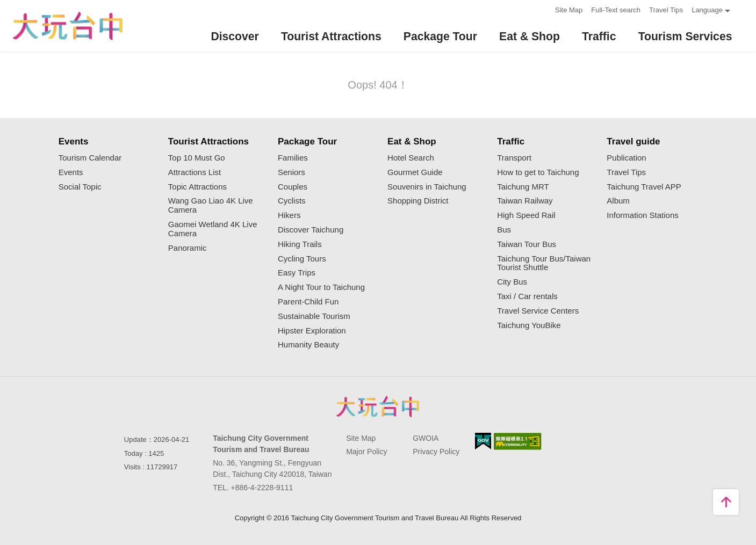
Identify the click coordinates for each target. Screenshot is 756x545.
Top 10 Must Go (197, 158)
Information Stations (642, 215)
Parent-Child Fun (308, 302)
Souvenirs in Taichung (427, 187)
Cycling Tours (302, 259)
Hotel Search (411, 158)
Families (293, 158)
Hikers (289, 215)
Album (618, 201)
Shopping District (418, 201)
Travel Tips (666, 10)
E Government (483, 441)
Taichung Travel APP (644, 187)
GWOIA (426, 438)
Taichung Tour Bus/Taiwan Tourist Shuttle (544, 263)
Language (707, 10)
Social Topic (80, 187)
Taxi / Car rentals (527, 296)
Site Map (569, 10)
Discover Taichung (311, 230)
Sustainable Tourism (314, 316)
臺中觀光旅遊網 (68, 26)
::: (543, 9)
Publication (626, 158)
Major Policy (366, 452)
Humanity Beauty (308, 345)
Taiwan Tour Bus (527, 244)
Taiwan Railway (525, 201)
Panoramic (188, 248)
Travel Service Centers (538, 311)
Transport (514, 158)
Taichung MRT (523, 187)
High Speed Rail (526, 215)
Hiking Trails (300, 244)
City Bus (512, 282)
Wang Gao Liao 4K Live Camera (211, 205)
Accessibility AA (518, 441)
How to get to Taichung (538, 172)
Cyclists (292, 201)
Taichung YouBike (529, 325)
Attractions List (195, 172)
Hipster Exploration (312, 331)
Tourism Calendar (90, 158)
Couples (293, 187)
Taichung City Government (378, 406)
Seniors (291, 172)
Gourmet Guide (415, 172)
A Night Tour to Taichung (321, 287)
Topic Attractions (197, 187)
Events (71, 172)
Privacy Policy (436, 452)
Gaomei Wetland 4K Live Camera (213, 229)
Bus (504, 230)
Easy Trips (297, 273)
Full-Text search (616, 10)
